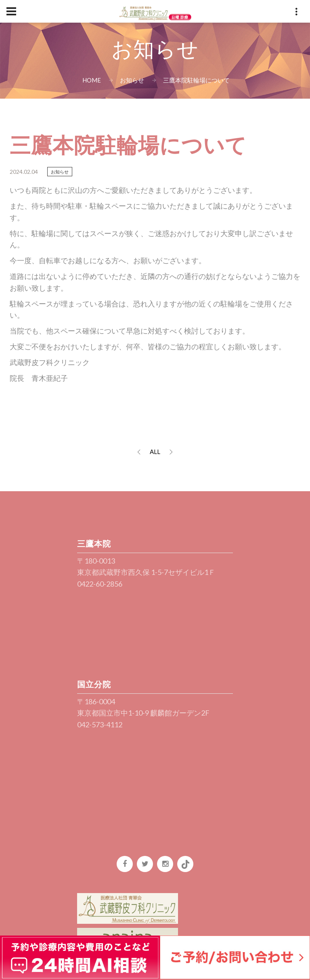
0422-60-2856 (100, 584)
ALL (155, 452)
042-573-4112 (100, 724)
